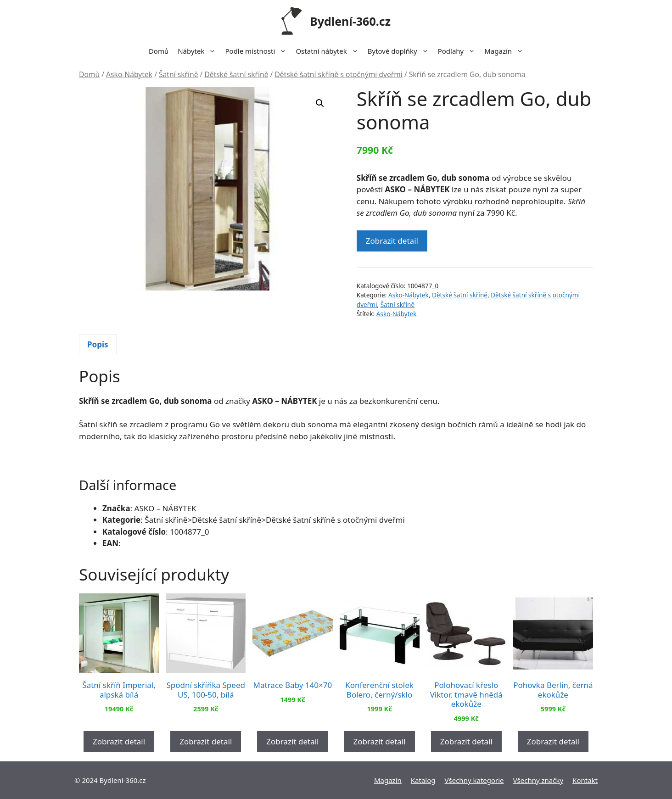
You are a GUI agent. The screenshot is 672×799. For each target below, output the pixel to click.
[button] (320, 103)
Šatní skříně (179, 74)
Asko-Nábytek (129, 74)
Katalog (423, 780)
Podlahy (459, 51)
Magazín (506, 51)
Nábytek (199, 51)
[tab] (98, 344)
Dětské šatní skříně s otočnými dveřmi (338, 74)
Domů (159, 51)
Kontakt (585, 780)
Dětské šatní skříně (236, 74)
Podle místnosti (258, 51)
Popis (98, 344)
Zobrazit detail (392, 241)
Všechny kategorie (474, 780)
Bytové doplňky (400, 51)
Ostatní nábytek (329, 51)
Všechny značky (538, 780)
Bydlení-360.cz (350, 21)
